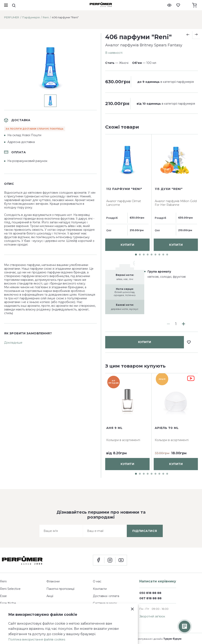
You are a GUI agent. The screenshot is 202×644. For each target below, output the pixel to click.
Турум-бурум (172, 639)
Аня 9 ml (114, 428)
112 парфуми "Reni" (124, 287)
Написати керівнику (158, 581)
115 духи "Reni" (169, 287)
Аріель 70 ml (167, 428)
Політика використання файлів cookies (37, 639)
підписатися (145, 531)
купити (145, 139)
